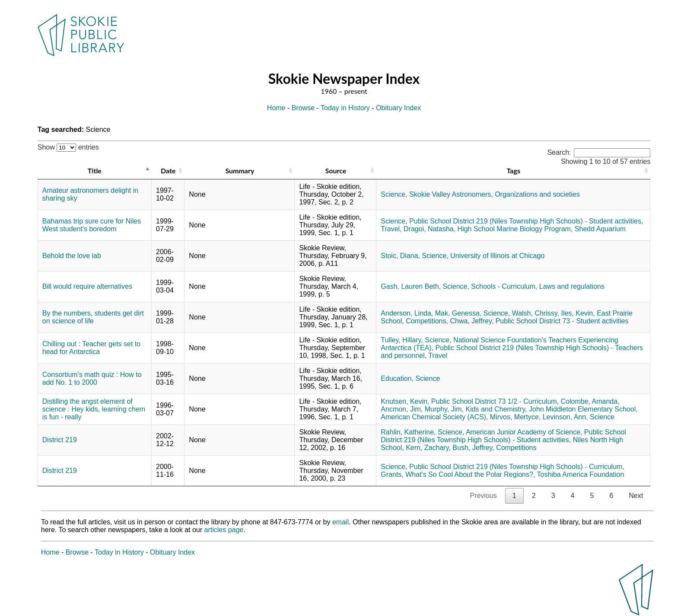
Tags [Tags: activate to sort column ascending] (514, 171)
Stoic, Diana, (400, 256)
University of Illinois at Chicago (497, 256)
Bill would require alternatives (87, 286)
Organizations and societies (537, 194)
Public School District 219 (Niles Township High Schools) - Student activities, (526, 221)
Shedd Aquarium (600, 229)
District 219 (60, 440)
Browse (303, 108)
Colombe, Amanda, (590, 401)
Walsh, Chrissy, (536, 313)
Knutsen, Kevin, (405, 401)
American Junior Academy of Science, (524, 432)
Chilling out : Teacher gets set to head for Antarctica (91, 348)
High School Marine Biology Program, (515, 229)
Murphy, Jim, (444, 409)
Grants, (392, 474)
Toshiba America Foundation (581, 474)
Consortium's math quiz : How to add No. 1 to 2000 (92, 378)
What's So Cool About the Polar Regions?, (470, 474)
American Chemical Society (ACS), (434, 417)
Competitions (516, 448)
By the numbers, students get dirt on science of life (93, 317)
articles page (224, 530)
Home (276, 108)
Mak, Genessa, (458, 313)
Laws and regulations (572, 286)
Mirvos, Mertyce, (515, 417)
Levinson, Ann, (565, 417)
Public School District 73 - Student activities (562, 321)
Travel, (391, 229)
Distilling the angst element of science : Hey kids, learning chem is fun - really (94, 409)
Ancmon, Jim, (402, 409)
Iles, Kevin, (578, 313)
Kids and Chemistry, (496, 409)
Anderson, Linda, (407, 313)
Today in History (345, 108)
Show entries (68, 147)
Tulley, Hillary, (402, 340)
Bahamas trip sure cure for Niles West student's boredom (92, 225)
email (340, 522)
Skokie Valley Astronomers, (451, 194)
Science (428, 378)
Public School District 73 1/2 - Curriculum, (495, 401)
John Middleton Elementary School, (583, 409)
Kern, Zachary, (428, 448)
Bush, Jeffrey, (473, 448)
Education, (397, 378)
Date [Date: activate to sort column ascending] (168, 171)
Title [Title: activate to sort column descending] (95, 171)
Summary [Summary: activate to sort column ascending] (240, 171)
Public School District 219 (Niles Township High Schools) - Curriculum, (517, 467)
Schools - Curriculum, (504, 286)
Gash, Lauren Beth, (411, 286)
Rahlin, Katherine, (408, 432)
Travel (438, 356)
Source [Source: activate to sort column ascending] (336, 171)
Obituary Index (398, 108)
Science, (394, 194)
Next (636, 496)
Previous (484, 496)
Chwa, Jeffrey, (472, 321)
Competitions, (427, 321)
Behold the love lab (72, 256)
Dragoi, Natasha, (430, 229)
